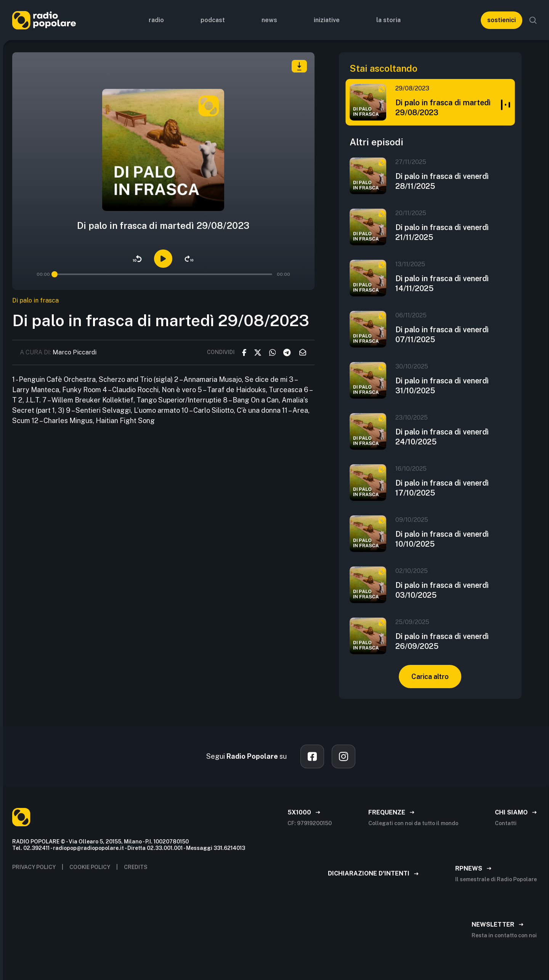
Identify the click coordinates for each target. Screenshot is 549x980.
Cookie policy (90, 867)
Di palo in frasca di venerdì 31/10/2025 (442, 386)
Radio (156, 20)
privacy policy (34, 867)
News (269, 20)
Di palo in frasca (35, 300)
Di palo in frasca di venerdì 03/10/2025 (442, 590)
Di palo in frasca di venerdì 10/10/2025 (442, 539)
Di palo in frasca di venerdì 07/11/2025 (442, 335)
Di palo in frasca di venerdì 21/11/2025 (442, 232)
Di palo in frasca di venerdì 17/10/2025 (442, 488)
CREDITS (136, 867)
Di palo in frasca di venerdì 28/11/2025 (442, 181)
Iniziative (327, 20)
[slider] (55, 274)
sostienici (502, 20)
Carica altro (430, 677)
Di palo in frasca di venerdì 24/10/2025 (442, 437)
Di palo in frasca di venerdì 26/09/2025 (442, 641)
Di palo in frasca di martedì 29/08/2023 (443, 108)
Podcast (213, 20)
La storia (388, 20)
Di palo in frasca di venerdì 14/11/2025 (442, 283)
